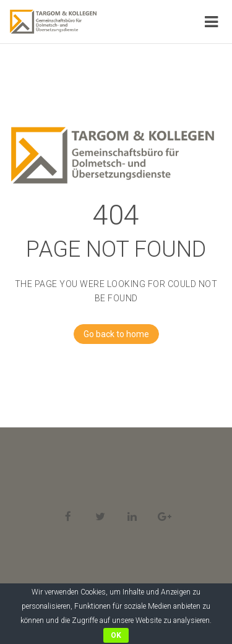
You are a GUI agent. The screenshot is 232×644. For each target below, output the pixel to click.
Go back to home (111, 334)
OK (116, 635)
